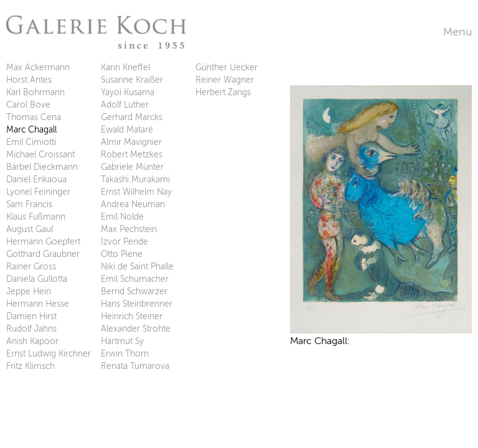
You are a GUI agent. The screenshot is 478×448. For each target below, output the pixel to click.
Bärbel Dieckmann (42, 167)
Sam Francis (29, 204)
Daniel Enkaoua (36, 180)
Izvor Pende (124, 242)
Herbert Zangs (223, 92)
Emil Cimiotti (31, 142)
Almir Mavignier (131, 142)
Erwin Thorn (125, 354)
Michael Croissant (40, 155)
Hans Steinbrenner (137, 304)
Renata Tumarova (135, 366)
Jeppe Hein (29, 292)
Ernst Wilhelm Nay (136, 192)
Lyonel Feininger (38, 192)
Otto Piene (122, 254)
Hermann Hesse (38, 304)
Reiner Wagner (225, 80)
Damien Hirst (31, 316)
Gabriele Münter (132, 167)
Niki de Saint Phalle (137, 267)
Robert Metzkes (132, 155)
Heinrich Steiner (132, 316)
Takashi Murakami (135, 180)
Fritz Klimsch (30, 366)
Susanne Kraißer (132, 80)
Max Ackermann (38, 68)
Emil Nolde (122, 217)
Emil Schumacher (135, 279)
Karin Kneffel (125, 68)
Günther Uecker (227, 68)
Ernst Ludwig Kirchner (49, 354)
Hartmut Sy (122, 341)
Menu (457, 32)
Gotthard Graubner (43, 254)
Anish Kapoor (32, 341)
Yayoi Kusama (128, 92)
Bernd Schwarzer (134, 292)
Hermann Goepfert (43, 242)
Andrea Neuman (133, 204)
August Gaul (30, 229)
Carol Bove (28, 105)
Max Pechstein (129, 229)
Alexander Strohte (136, 329)
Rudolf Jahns (31, 329)
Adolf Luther (125, 105)
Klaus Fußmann (36, 217)
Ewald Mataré (127, 130)
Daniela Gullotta (37, 279)
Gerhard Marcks (132, 117)
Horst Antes (29, 80)
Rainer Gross (31, 267)
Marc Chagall (31, 130)
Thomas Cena (34, 117)
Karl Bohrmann (35, 92)
